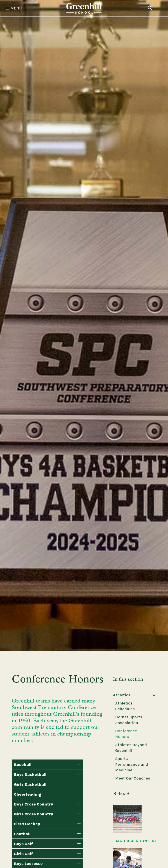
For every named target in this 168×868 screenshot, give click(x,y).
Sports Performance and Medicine (132, 764)
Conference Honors (126, 734)
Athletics (122, 695)
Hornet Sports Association (129, 720)
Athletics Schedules (125, 706)
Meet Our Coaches (133, 778)
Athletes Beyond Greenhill (131, 747)
